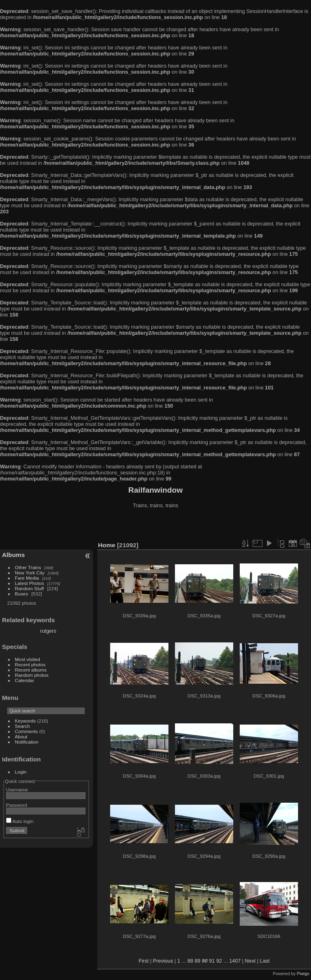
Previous (163, 961)
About (21, 737)
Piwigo (303, 974)
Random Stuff (30, 588)
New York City (30, 573)
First (144, 961)
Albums (13, 555)
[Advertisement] (155, 526)
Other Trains (28, 567)
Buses (22, 594)
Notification (27, 742)
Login (21, 772)
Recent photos (30, 664)
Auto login (20, 821)
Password (17, 805)
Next (250, 961)
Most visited (28, 659)
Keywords (26, 721)
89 (198, 961)
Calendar (25, 680)
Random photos (32, 675)
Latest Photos (30, 583)
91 (212, 961)
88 (190, 961)
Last (265, 961)
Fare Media (27, 578)
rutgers (48, 631)
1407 (235, 961)
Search (22, 726)
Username (17, 790)
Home (107, 545)
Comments (27, 731)
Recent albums (31, 670)
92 (219, 961)
